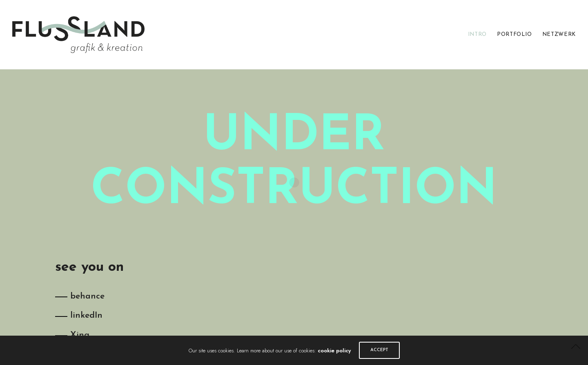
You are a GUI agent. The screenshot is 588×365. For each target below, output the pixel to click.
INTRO (477, 34)
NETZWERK (559, 34)
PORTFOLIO (514, 34)
